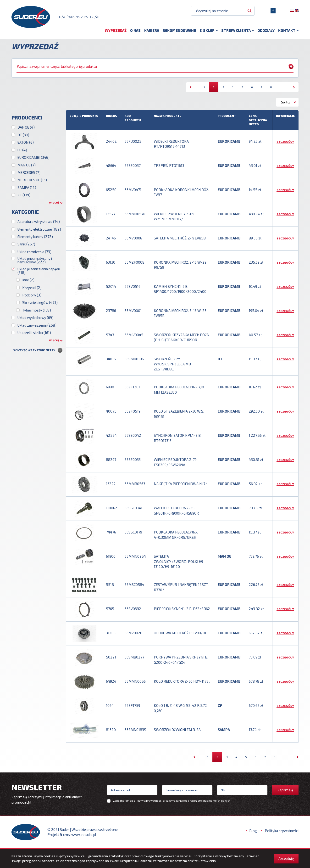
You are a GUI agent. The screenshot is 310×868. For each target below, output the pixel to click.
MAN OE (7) (27, 165)
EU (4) (22, 150)
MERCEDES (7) (29, 173)
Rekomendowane (179, 30)
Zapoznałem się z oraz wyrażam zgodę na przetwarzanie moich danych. (172, 801)
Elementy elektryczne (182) (39, 229)
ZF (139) (24, 195)
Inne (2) (28, 280)
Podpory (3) (32, 295)
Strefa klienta (238, 30)
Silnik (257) (26, 244)
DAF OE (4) (26, 127)
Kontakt (288, 30)
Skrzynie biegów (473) (40, 303)
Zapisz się (285, 790)
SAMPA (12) (27, 188)
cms (66, 834)
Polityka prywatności (282, 831)
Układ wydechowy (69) (35, 318)
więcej (54, 202)
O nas (135, 30)
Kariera (152, 30)
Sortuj (286, 102)
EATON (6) (26, 142)
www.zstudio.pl (84, 834)
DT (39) (23, 135)
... (281, 87)
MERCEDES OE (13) (32, 180)
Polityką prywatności (149, 801)
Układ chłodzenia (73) (34, 252)
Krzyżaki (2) (32, 288)
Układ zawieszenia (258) (37, 325)
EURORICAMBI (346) (33, 157)
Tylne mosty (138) (37, 310)
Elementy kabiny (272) (35, 237)
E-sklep (209, 30)
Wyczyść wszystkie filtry (34, 350)
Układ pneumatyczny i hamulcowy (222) (35, 260)
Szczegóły (285, 142)
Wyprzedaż (116, 30)
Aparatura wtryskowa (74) (39, 222)
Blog (253, 831)
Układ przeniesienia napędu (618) (39, 271)
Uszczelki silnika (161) (34, 333)
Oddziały (266, 30)
